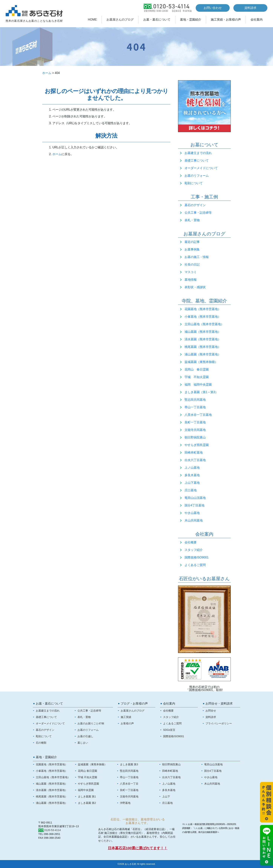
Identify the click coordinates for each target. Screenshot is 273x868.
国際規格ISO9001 (197, 557)
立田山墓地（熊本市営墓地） (204, 324)
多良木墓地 (192, 475)
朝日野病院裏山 (195, 437)
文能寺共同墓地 (195, 430)
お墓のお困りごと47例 (91, 723)
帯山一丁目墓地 (195, 407)
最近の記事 (192, 242)
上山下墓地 (192, 483)
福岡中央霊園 (86, 790)
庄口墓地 (191, 490)
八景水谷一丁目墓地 (198, 415)
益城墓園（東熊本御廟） (201, 362)
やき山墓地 (192, 513)
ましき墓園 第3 (129, 764)
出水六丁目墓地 (195, 460)
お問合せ (211, 711)
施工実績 (126, 717)
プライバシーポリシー (219, 723)
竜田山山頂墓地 (195, 498)
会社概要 (191, 542)
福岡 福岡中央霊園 (198, 385)
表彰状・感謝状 (195, 287)
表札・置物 (192, 220)
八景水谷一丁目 (129, 784)
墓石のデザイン (195, 205)
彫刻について (194, 183)
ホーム (47, 73)
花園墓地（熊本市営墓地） (203, 309)
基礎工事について (197, 161)
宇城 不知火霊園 (197, 377)
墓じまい (83, 743)
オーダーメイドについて (201, 168)
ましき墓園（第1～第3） (201, 392)
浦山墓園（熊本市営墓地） (203, 354)
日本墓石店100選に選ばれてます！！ (138, 848)
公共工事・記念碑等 (198, 213)
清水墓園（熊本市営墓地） (203, 339)
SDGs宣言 (169, 730)
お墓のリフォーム (197, 176)
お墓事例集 (192, 249)
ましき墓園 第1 (87, 796)
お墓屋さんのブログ (120, 20)
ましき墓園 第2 (87, 803)
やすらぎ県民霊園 (197, 445)
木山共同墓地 (194, 520)
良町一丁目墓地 (195, 422)
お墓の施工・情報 (197, 257)
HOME (92, 20)
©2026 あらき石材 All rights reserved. (136, 864)
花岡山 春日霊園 (197, 369)
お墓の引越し (85, 736)
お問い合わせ (213, 8)
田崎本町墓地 (194, 452)
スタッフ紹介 (194, 550)
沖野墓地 (125, 803)
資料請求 (250, 8)
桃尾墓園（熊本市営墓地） (203, 347)
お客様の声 (127, 723)
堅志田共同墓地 (195, 400)
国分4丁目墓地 (194, 505)
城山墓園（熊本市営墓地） (203, 332)
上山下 (166, 796)
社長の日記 (192, 265)
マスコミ (191, 272)
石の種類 (41, 743)
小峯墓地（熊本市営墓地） (203, 317)
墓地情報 (191, 280)
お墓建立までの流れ (198, 153)
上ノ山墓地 (192, 468)
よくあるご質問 (195, 565)
